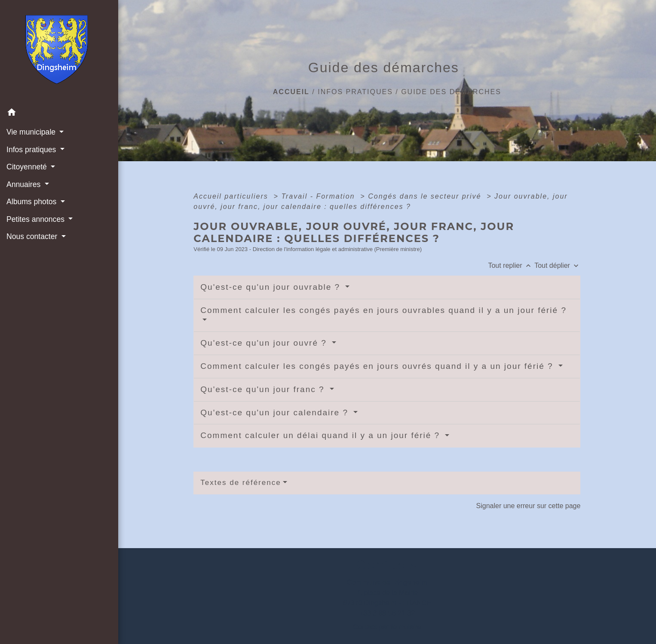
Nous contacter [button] (33, 236)
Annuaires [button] (25, 184)
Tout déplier (557, 265)
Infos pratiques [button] (32, 150)
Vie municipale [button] (32, 132)
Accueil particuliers (232, 196)
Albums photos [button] (32, 202)
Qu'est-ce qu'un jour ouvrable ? (272, 287)
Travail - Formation (319, 196)
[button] (59, 114)
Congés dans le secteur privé (426, 196)
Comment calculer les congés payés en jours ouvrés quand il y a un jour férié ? (378, 366)
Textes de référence (241, 483)
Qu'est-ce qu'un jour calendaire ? (276, 412)
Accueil (291, 92)
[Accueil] (59, 52)
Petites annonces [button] (37, 219)
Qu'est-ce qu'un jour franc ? (264, 389)
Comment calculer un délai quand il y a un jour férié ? (322, 435)
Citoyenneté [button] (28, 167)
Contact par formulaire (387, 627)
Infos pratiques (355, 92)
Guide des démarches (451, 92)
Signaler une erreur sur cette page (529, 506)
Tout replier (511, 265)
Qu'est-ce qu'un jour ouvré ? (265, 343)
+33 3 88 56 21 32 (387, 613)
